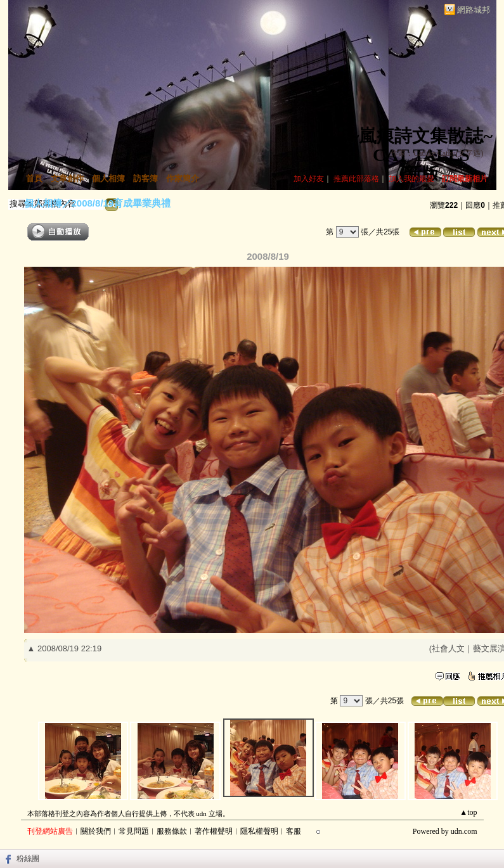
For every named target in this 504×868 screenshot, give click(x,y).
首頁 (34, 178)
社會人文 (448, 648)
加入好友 (309, 179)
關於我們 (96, 831)
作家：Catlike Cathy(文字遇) (437, 153)
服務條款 (172, 831)
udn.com (464, 831)
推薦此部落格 (356, 179)
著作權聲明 (214, 831)
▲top (468, 812)
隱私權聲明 (259, 831)
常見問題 (134, 831)
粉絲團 (28, 858)
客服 (294, 831)
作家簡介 (183, 178)
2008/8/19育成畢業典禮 (121, 203)
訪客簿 (145, 178)
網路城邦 (474, 10)
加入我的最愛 (411, 179)
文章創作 (67, 178)
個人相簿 (108, 178)
